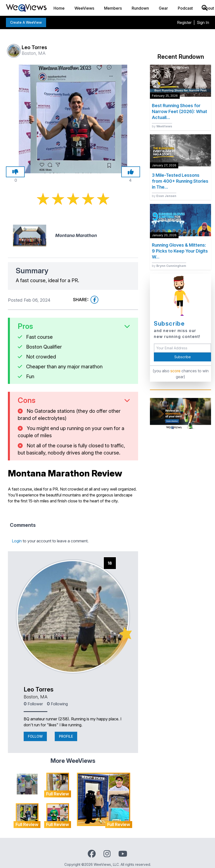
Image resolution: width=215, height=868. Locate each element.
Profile (66, 736)
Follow (35, 736)
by (162, 126)
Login (17, 541)
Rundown (140, 8)
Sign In (203, 22)
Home (59, 8)
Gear (163, 8)
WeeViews (84, 8)
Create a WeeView (26, 22)
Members (113, 8)
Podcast (185, 8)
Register (184, 22)
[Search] (205, 8)
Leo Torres (39, 689)
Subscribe (183, 357)
